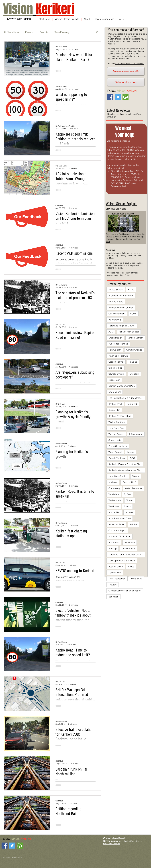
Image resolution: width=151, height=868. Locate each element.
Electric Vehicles (117, 458)
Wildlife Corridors (117, 422)
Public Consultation (118, 446)
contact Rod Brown (122, 275)
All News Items (11, 32)
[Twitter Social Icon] (118, 97)
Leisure (131, 452)
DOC (132, 458)
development (128, 549)
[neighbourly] (125, 97)
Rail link (133, 524)
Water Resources (134, 488)
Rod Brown (114, 542)
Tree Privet (114, 506)
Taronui (130, 500)
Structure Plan (115, 368)
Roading (133, 362)
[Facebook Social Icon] (110, 97)
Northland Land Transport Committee (127, 555)
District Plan (114, 410)
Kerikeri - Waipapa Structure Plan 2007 (127, 470)
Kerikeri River (115, 573)
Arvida (131, 567)
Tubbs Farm (114, 380)
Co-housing (114, 488)
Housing (113, 549)
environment (115, 392)
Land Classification (118, 476)
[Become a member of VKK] (126, 71)
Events (127, 506)
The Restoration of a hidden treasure (127, 398)
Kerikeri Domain (135, 338)
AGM (111, 332)
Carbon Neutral (116, 362)
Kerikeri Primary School (120, 416)
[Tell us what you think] (126, 82)
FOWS (133, 314)
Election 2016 (129, 482)
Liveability (134, 374)
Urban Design (115, 338)
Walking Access (116, 434)
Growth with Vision (18, 19)
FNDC (131, 290)
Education (113, 597)
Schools (129, 512)
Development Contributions (122, 561)
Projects (29, 32)
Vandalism (114, 494)
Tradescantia (115, 500)
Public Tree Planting (118, 344)
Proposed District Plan (119, 536)
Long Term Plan (116, 428)
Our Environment (117, 314)
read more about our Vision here (130, 63)
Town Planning (62, 32)
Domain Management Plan (122, 386)
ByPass (128, 494)
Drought (112, 585)
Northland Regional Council (122, 326)
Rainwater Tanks (116, 524)
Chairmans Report (117, 530)
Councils (44, 32)
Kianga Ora (136, 579)
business (113, 482)
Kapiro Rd (132, 404)
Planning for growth (118, 356)
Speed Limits (115, 440)
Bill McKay (130, 542)
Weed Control (115, 452)
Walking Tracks (116, 302)
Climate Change (134, 350)
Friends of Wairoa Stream (121, 296)
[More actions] (95, 48)
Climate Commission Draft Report (125, 591)
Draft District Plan (117, 579)
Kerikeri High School (129, 332)
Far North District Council (121, 308)
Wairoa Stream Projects (122, 204)
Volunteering (115, 320)
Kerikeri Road (115, 404)
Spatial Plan (114, 512)
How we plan (115, 350)
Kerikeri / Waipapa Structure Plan (125, 464)
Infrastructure (136, 434)
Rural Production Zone (120, 518)
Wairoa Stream (116, 290)
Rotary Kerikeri (116, 567)
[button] (97, 33)
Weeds (136, 476)
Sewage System (116, 374)
